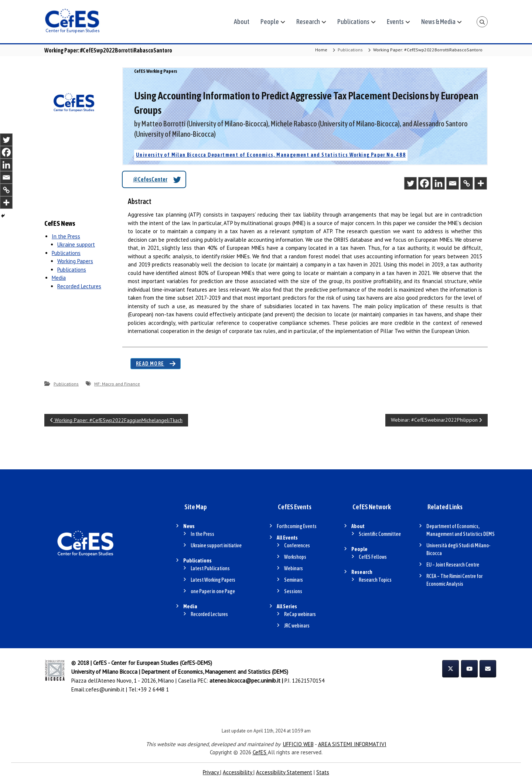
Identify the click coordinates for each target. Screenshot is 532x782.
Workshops (295, 557)
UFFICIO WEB (298, 744)
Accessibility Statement (284, 772)
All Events (287, 538)
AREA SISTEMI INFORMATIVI (352, 744)
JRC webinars (297, 626)
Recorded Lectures (79, 286)
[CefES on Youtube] (469, 669)
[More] (481, 183)
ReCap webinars (300, 614)
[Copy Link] (467, 183)
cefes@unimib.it (105, 689)
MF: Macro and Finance (117, 384)
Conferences (297, 545)
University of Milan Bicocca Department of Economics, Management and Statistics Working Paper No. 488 (271, 155)
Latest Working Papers (213, 580)
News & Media (438, 22)
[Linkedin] (439, 183)
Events (395, 22)
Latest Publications (210, 568)
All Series (287, 606)
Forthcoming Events (297, 526)
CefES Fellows (373, 557)
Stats (323, 772)
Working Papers (75, 261)
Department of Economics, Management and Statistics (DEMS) (215, 672)
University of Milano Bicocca (104, 672)
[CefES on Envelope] (488, 669)
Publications (353, 22)
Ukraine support (76, 244)
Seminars (294, 580)
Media (59, 278)
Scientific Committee (380, 534)
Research (308, 22)
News (189, 526)
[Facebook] (424, 183)
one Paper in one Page (213, 591)
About (242, 22)
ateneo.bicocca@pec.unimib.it (245, 681)
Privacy (212, 772)
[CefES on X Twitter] (451, 669)
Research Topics (375, 580)
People (270, 22)
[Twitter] (410, 183)
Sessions (293, 591)
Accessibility (238, 772)
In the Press (66, 236)
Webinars (294, 568)
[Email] (453, 183)
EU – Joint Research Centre (453, 565)
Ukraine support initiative (216, 545)
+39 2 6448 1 (153, 689)
